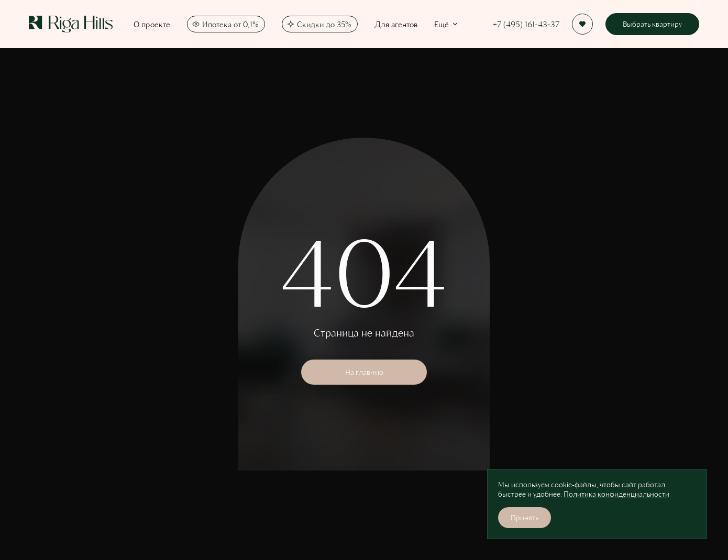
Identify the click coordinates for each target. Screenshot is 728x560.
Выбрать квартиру (652, 24)
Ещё (447, 24)
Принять (525, 517)
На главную (364, 372)
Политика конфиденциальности (616, 494)
